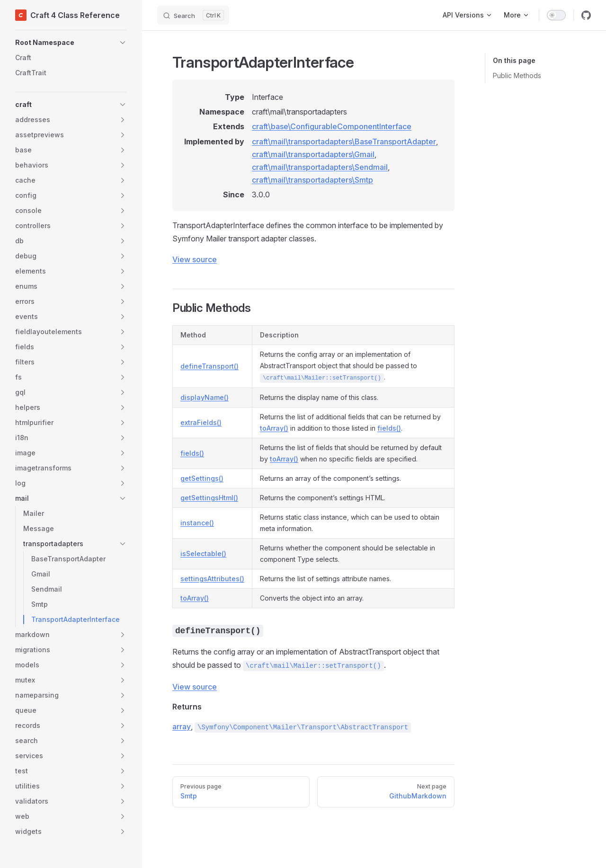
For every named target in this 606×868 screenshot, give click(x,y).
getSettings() (202, 478)
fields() (389, 428)
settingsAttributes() (212, 579)
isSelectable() (203, 554)
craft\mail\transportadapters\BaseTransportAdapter (344, 142)
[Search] (193, 15)
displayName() (205, 397)
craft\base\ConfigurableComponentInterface (332, 126)
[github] (586, 15)
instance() (197, 523)
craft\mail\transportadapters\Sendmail (320, 167)
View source (195, 259)
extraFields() (201, 422)
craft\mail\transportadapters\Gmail (313, 154)
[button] (71, 43)
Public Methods (517, 75)
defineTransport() (209, 366)
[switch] (556, 15)
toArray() (274, 428)
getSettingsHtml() (209, 498)
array (182, 726)
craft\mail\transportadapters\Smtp (312, 180)
